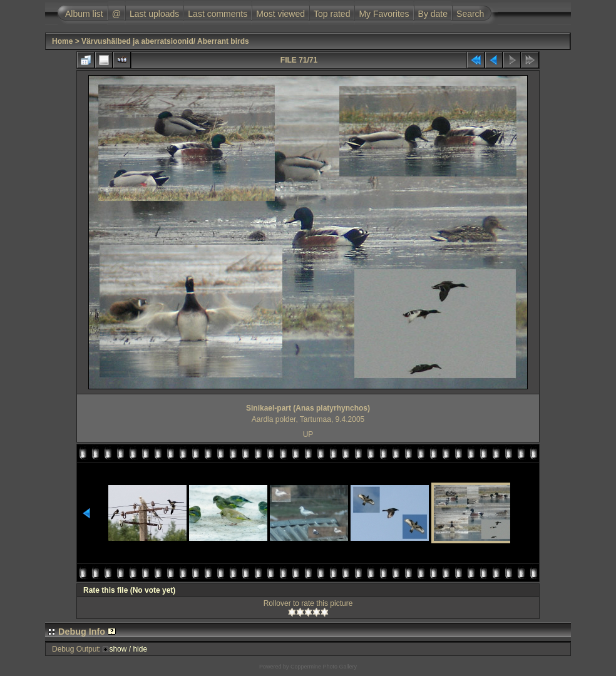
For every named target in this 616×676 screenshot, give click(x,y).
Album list (84, 14)
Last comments (218, 14)
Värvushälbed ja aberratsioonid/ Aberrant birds (165, 41)
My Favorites (384, 14)
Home (62, 41)
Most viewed (280, 14)
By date (433, 14)
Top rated (332, 14)
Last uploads (154, 14)
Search (470, 14)
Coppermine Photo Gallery (324, 667)
